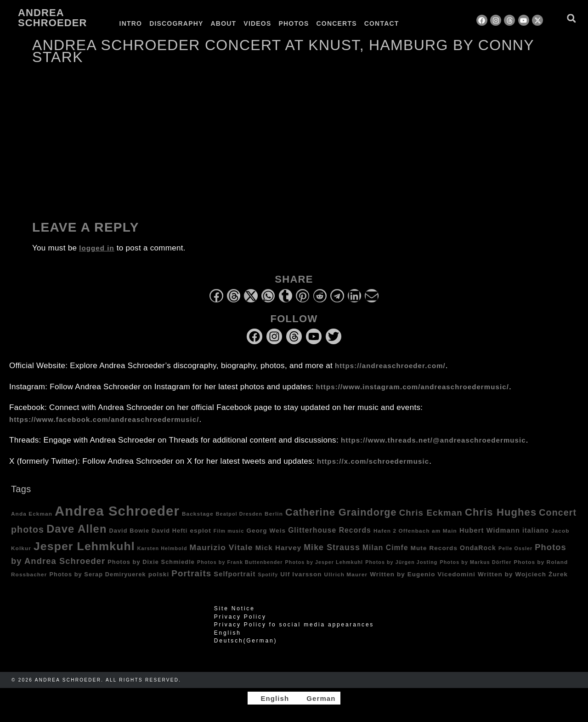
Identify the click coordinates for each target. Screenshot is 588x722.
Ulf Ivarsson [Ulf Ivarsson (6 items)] (301, 574)
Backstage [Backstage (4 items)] (198, 514)
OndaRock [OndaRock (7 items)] (478, 548)
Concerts (337, 23)
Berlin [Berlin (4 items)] (274, 514)
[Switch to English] (271, 698)
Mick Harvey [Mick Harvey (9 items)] (279, 548)
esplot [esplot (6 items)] (200, 531)
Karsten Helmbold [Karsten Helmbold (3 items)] (162, 548)
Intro (131, 23)
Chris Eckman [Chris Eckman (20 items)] (431, 513)
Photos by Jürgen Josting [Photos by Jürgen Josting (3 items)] (401, 562)
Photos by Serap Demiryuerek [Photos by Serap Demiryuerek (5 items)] (97, 574)
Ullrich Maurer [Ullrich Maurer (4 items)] (346, 574)
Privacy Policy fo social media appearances (294, 625)
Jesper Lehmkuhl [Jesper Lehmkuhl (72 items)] (84, 546)
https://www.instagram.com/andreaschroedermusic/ (413, 387)
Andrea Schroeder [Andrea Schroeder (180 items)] (117, 511)
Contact (382, 23)
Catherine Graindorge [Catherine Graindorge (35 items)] (341, 512)
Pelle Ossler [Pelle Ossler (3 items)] (515, 548)
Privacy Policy (240, 617)
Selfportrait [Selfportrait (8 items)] (235, 574)
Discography (176, 23)
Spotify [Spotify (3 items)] (268, 574)
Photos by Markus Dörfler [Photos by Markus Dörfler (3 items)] (476, 562)
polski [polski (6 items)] (159, 574)
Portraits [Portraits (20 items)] (191, 573)
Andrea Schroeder (52, 18)
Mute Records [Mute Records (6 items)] (434, 548)
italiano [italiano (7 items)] (536, 530)
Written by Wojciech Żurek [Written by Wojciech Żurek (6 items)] (523, 574)
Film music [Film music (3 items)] (229, 531)
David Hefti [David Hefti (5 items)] (170, 531)
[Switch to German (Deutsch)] (294, 641)
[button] (571, 18)
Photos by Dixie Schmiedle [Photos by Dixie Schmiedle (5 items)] (151, 562)
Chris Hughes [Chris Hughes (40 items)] (501, 512)
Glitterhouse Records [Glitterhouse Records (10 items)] (330, 530)
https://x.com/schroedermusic (373, 461)
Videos (257, 23)
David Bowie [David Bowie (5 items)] (130, 531)
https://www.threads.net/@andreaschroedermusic (433, 440)
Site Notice (235, 608)
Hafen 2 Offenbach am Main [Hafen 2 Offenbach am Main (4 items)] (415, 531)
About (224, 23)
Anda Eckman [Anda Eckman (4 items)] (32, 514)
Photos (294, 23)
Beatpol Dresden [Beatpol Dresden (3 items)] (239, 514)
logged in (97, 248)
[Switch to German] (426, 23)
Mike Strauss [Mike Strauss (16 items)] (332, 547)
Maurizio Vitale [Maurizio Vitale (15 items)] (221, 547)
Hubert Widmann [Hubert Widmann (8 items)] (490, 530)
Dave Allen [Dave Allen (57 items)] (76, 529)
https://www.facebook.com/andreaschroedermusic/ (104, 419)
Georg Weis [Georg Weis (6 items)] (266, 531)
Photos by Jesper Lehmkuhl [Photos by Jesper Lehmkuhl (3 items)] (324, 562)
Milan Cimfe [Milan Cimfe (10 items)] (385, 548)
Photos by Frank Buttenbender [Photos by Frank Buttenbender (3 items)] (240, 562)
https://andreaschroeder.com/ (390, 366)
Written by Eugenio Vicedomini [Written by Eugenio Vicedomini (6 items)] (423, 574)
